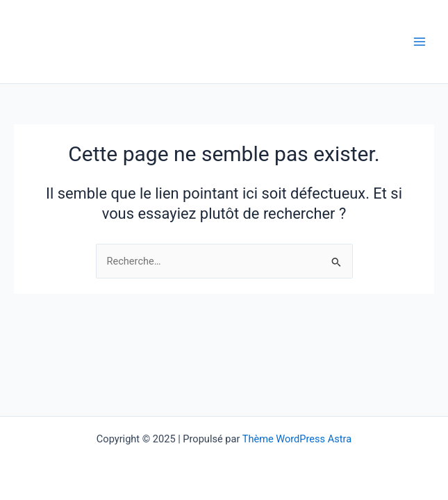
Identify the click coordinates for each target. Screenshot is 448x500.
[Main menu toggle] (420, 42)
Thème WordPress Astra (297, 439)
